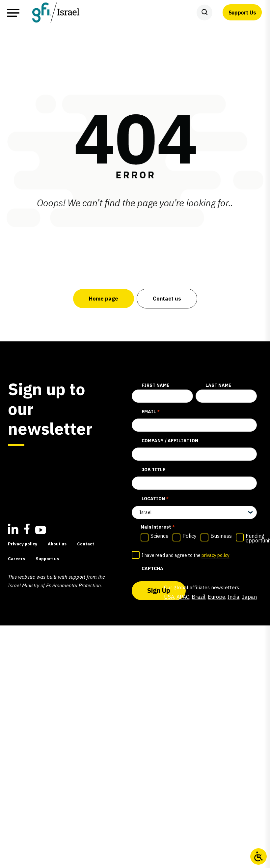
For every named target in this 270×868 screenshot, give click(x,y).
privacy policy (216, 555)
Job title (153, 470)
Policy (189, 536)
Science (160, 536)
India (233, 597)
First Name (155, 385)
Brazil (199, 597)
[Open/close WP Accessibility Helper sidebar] (258, 856)
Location (155, 499)
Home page (104, 299)
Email (151, 412)
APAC (183, 597)
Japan (249, 597)
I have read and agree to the (186, 556)
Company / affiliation (170, 441)
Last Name (218, 385)
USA (169, 597)
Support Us (242, 13)
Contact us (167, 299)
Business (221, 536)
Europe (216, 597)
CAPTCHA (152, 568)
